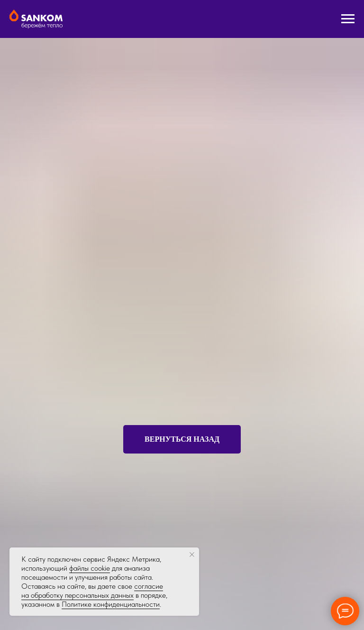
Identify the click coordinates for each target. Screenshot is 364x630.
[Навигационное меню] (348, 19)
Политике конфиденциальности (111, 604)
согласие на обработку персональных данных (92, 591)
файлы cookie (90, 568)
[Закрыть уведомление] (192, 555)
